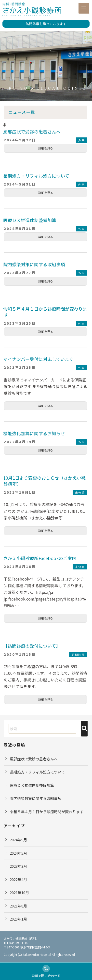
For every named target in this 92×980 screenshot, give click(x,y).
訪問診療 (78, 655)
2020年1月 (18, 919)
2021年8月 (18, 906)
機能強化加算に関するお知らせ (34, 433)
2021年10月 (19, 893)
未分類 (80, 492)
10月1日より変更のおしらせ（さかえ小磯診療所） (44, 481)
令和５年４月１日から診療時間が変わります (45, 312)
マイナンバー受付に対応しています (38, 359)
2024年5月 (18, 853)
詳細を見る (46, 148)
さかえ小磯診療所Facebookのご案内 (40, 558)
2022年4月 (18, 879)
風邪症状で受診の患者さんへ (32, 132)
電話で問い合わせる (46, 971)
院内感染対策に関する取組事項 (34, 264)
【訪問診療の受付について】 (32, 646)
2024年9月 (18, 840)
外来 (82, 140)
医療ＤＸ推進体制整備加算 (30, 220)
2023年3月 (18, 866)
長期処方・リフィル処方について (36, 176)
